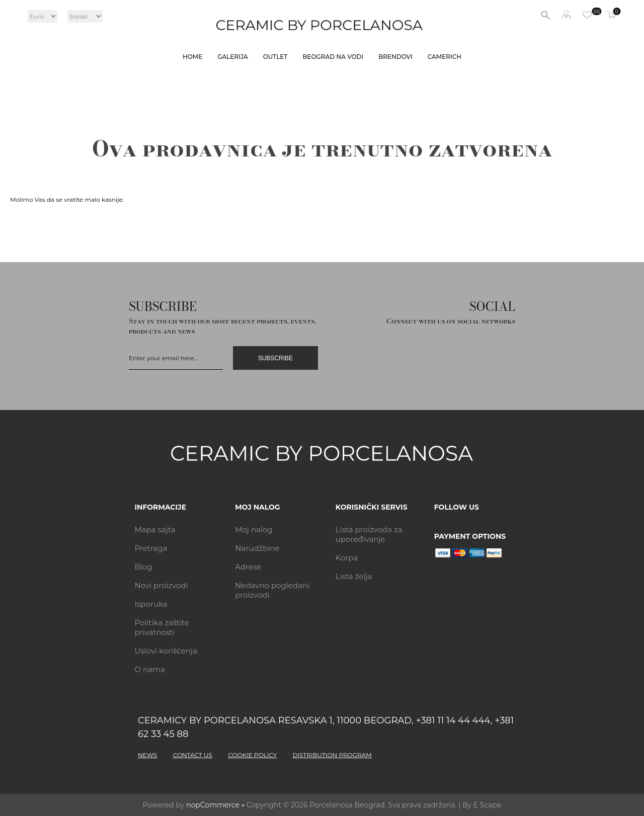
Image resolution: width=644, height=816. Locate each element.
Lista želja (354, 576)
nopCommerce (213, 805)
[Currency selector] (43, 16)
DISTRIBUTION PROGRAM (332, 755)
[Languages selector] (85, 16)
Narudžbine (257, 548)
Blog (144, 567)
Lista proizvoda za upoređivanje (369, 534)
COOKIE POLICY (252, 755)
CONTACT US (193, 755)
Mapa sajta (155, 529)
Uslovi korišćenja (166, 651)
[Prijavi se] (176, 358)
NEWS (147, 755)
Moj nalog (566, 16)
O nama (150, 669)
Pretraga (151, 548)
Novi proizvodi (162, 585)
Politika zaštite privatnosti (162, 627)
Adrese (248, 567)
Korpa (347, 558)
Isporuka (151, 604)
